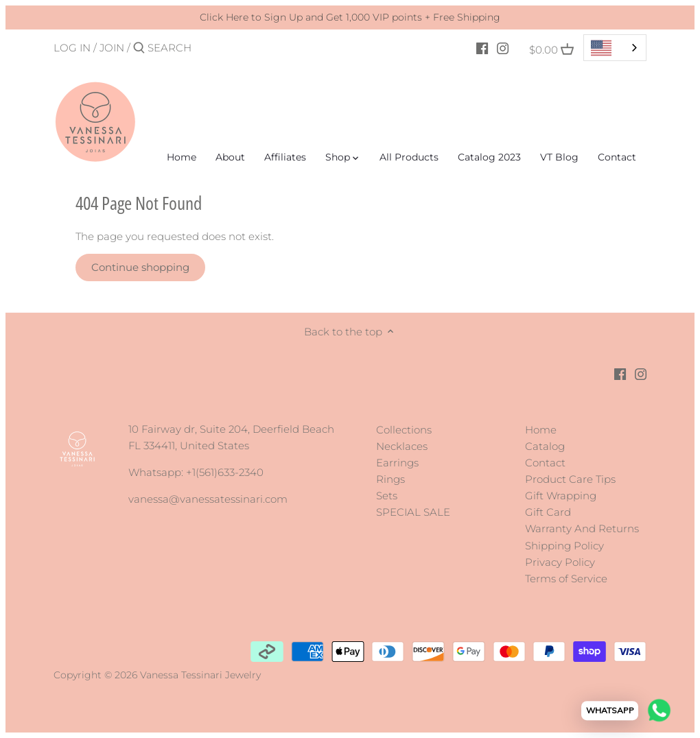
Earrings (397, 463)
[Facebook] (482, 47)
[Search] (206, 48)
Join (112, 48)
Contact (545, 463)
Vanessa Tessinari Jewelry (200, 675)
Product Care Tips (570, 479)
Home (541, 430)
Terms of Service (566, 579)
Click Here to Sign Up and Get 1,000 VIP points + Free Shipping (350, 17)
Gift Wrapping (561, 496)
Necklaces (402, 446)
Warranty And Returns (582, 528)
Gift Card (548, 512)
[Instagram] (503, 47)
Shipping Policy (564, 546)
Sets (387, 496)
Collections (404, 430)
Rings (390, 479)
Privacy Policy (560, 562)
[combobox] (615, 48)
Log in (72, 48)
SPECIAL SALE (413, 512)
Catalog (545, 446)
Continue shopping (140, 267)
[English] (615, 48)
